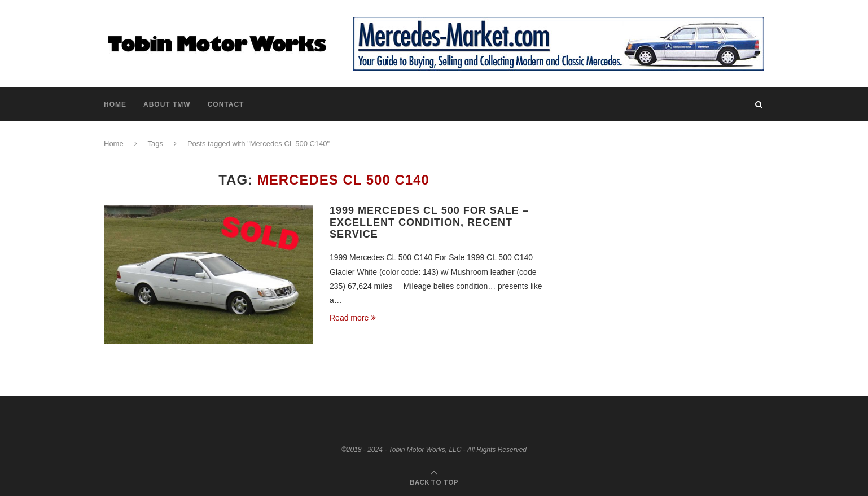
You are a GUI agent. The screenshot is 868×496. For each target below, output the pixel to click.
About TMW (167, 104)
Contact (226, 104)
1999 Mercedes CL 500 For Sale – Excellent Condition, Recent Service (429, 222)
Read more (353, 318)
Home (115, 104)
